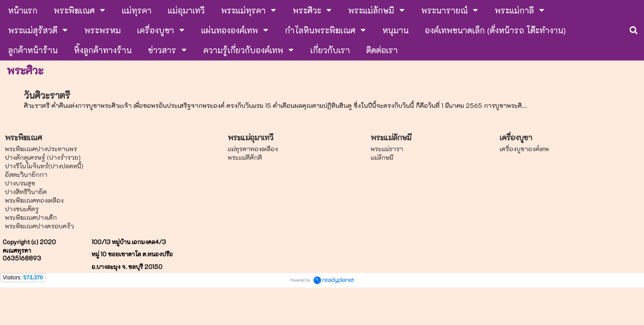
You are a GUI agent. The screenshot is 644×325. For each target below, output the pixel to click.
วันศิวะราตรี (47, 95)
